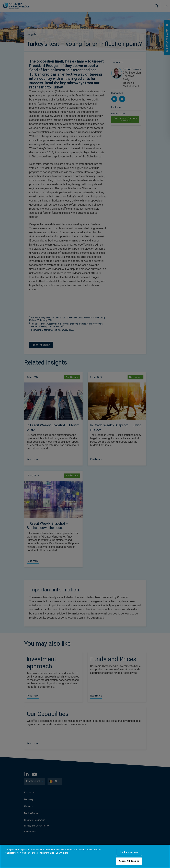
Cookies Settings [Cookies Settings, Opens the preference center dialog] (129, 852)
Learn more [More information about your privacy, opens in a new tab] (62, 853)
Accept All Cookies (129, 861)
